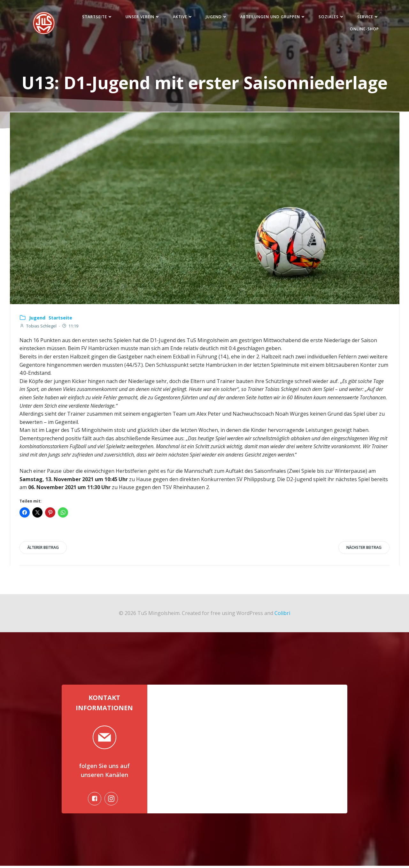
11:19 (70, 327)
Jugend (216, 17)
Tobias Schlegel (38, 327)
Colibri (282, 614)
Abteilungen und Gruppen (272, 17)
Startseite (96, 17)
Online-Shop (363, 29)
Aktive (182, 17)
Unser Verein (142, 17)
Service (367, 17)
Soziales (331, 17)
